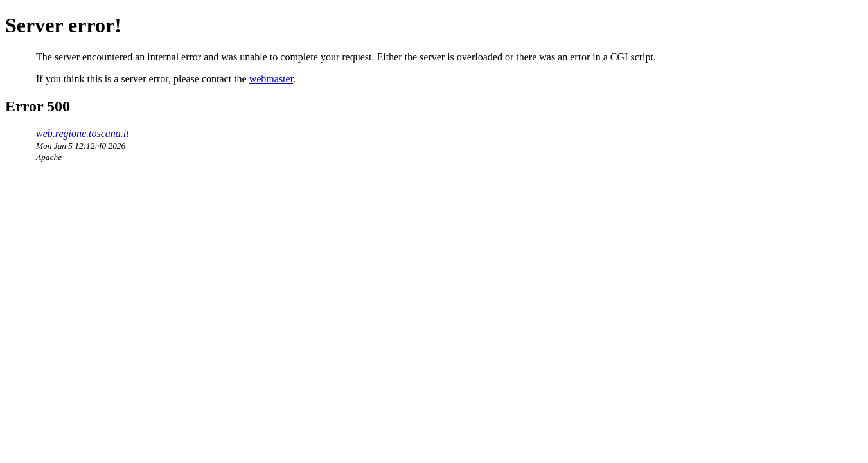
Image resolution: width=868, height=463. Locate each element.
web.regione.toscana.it (83, 133)
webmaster (271, 79)
